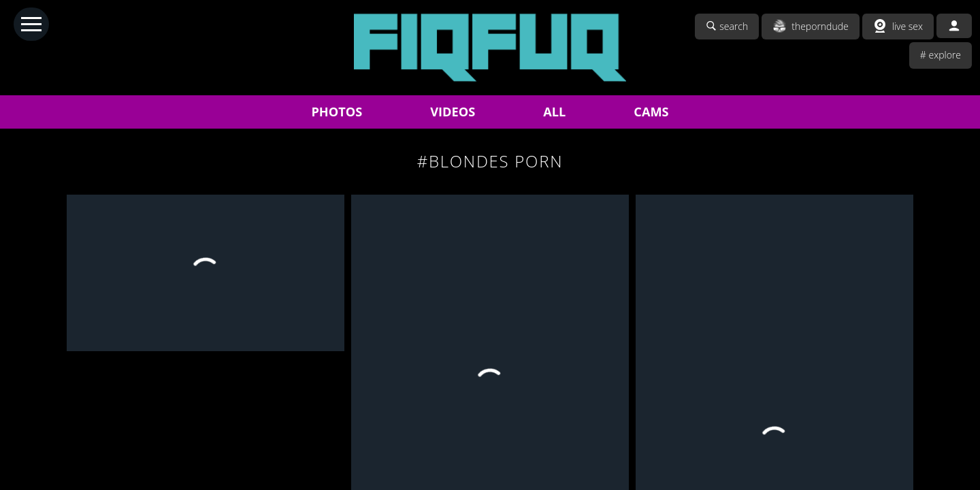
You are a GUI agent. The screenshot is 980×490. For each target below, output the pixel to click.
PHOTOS (337, 112)
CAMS (651, 112)
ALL (554, 112)
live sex (898, 26)
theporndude (811, 26)
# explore (941, 55)
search (727, 26)
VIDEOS (453, 112)
